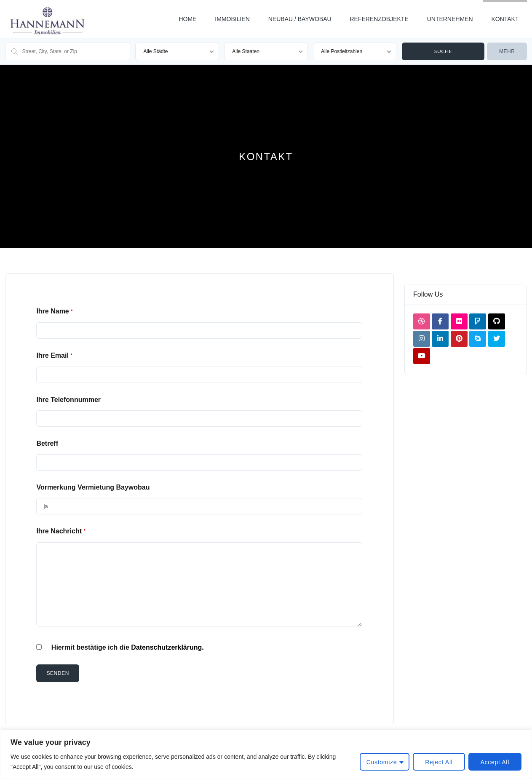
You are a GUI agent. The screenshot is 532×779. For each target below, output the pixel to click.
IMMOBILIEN (232, 19)
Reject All (439, 762)
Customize (382, 762)
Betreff (47, 443)
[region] (266, 754)
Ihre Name (54, 311)
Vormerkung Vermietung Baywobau (93, 487)
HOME (187, 19)
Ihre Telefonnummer (68, 400)
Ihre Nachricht (61, 531)
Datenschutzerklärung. (167, 647)
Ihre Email (54, 355)
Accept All (495, 762)
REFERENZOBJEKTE (379, 19)
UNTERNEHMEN (450, 19)
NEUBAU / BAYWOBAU (300, 19)
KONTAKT (505, 19)
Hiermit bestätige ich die (128, 647)
